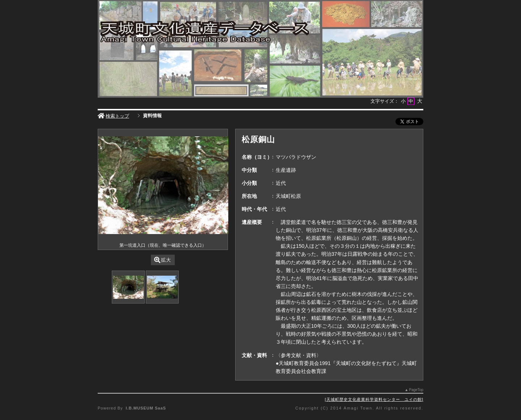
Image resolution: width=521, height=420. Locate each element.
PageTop (416, 390)
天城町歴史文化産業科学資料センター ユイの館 (374, 399)
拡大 (163, 260)
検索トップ (113, 116)
